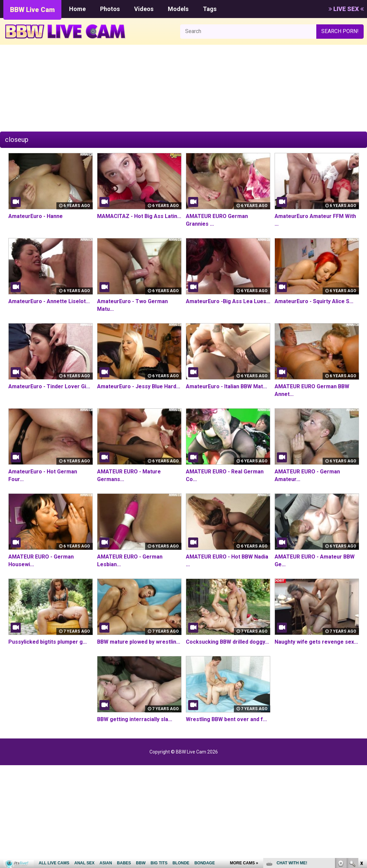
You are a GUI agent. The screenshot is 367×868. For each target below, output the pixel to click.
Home (77, 9)
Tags (210, 9)
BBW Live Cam (32, 10)
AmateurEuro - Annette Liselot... (49, 301)
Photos (110, 9)
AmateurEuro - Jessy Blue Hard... (139, 386)
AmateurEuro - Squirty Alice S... (314, 301)
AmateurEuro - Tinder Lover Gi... (49, 386)
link (361, 764)
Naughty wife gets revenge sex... (316, 642)
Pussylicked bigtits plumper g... (48, 642)
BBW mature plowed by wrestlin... (139, 642)
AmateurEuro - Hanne (36, 216)
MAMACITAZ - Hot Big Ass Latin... (139, 216)
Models (178, 9)
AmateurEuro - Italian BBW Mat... (226, 386)
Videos (144, 9)
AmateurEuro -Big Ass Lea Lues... (228, 301)
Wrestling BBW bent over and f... (226, 719)
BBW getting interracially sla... (135, 719)
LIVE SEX (346, 9)
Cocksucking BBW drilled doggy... (227, 642)
